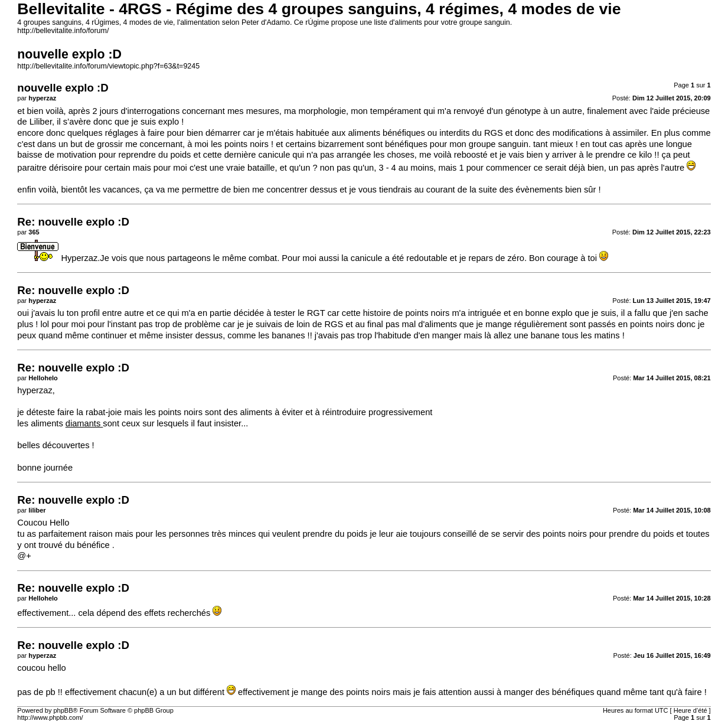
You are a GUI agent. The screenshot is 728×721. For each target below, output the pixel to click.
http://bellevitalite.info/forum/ (63, 31)
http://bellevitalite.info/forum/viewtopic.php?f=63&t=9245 (108, 66)
